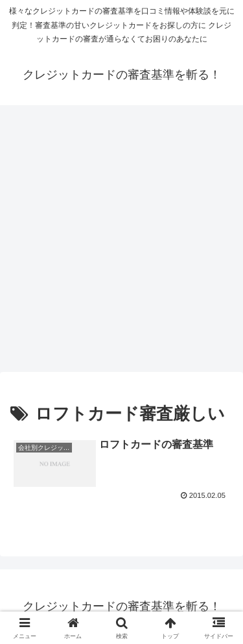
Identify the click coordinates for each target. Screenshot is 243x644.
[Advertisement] (121, 242)
